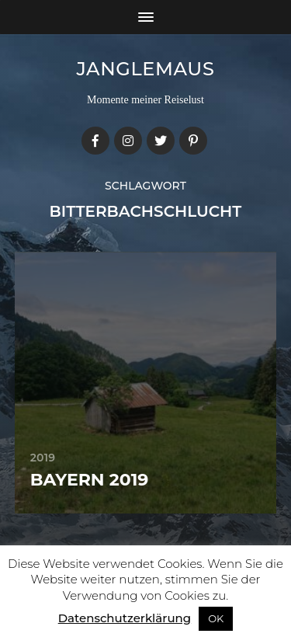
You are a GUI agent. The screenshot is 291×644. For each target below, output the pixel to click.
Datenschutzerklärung (125, 618)
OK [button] (216, 618)
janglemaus (146, 69)
